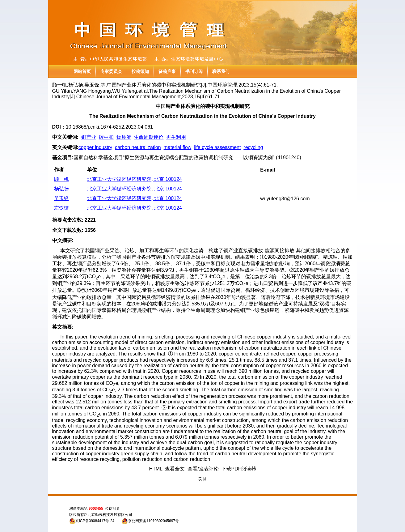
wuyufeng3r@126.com (285, 199)
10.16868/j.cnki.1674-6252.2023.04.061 (109, 127)
